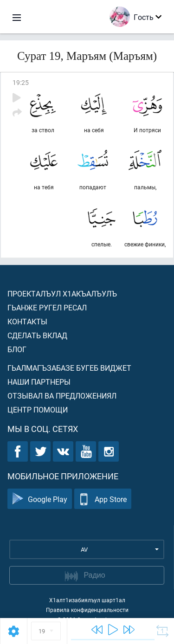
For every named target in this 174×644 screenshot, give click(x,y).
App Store (103, 499)
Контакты (27, 321)
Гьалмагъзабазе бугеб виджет (69, 368)
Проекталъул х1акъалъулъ (62, 293)
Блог (17, 349)
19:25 (21, 82)
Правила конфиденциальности (87, 610)
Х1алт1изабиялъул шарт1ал (87, 600)
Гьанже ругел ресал (47, 307)
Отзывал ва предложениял (62, 396)
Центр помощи (38, 409)
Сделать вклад (37, 335)
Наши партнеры (39, 382)
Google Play (40, 499)
